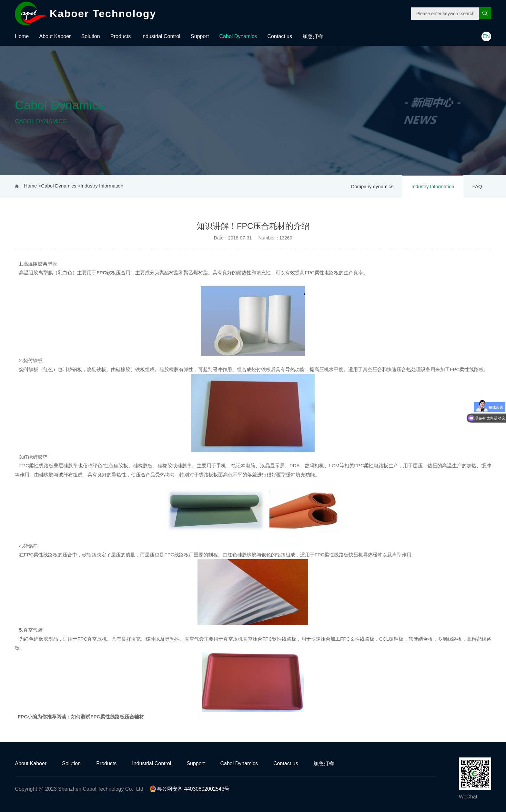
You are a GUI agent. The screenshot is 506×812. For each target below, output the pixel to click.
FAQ (477, 186)
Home (22, 36)
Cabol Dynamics (238, 36)
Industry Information (433, 186)
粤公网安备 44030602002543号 (190, 789)
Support (200, 36)
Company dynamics (372, 186)
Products (121, 36)
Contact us (280, 36)
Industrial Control (161, 36)
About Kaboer (55, 36)
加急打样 (313, 36)
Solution (91, 36)
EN (486, 36)
